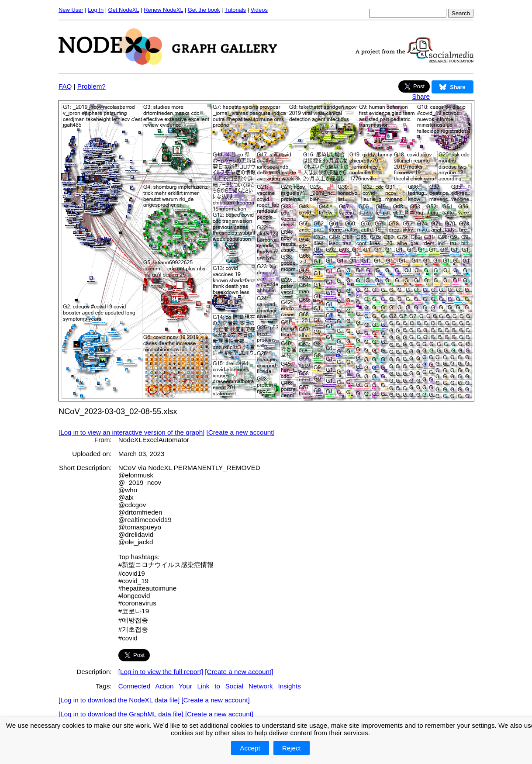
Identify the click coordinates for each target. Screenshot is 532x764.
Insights (289, 686)
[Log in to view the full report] (161, 672)
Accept (250, 748)
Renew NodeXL (163, 10)
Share (421, 96)
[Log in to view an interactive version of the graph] (131, 432)
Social (234, 686)
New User (71, 10)
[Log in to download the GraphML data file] (121, 714)
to (217, 686)
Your (185, 686)
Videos (259, 10)
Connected (134, 686)
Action (164, 686)
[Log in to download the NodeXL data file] (119, 700)
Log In (96, 10)
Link (204, 686)
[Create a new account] (241, 432)
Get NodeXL (124, 10)
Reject (292, 748)
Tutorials (235, 10)
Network (261, 686)
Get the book (204, 10)
